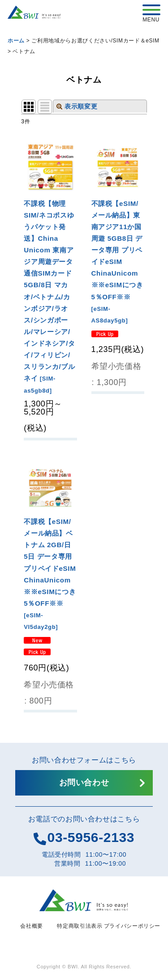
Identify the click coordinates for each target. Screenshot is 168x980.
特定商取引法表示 (80, 926)
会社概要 (32, 926)
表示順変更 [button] (77, 106)
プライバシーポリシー (132, 926)
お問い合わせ (84, 783)
